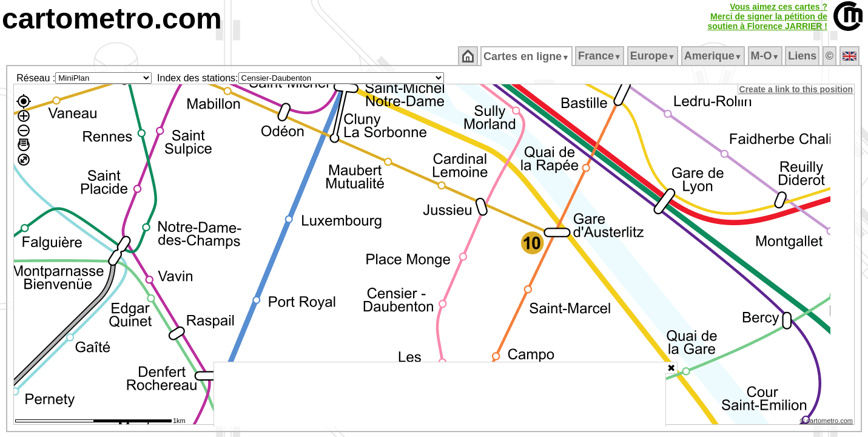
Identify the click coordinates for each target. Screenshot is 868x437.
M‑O (766, 56)
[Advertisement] (440, 395)
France (600, 56)
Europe (653, 56)
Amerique (714, 56)
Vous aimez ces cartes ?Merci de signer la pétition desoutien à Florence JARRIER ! (767, 16)
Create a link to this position (797, 89)
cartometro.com (112, 19)
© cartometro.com (827, 422)
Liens (803, 56)
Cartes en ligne (527, 56)
